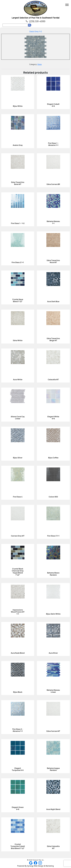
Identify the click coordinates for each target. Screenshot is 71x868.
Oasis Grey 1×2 (35, 31)
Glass (40, 64)
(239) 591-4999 (35, 21)
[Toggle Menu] (67, 5)
